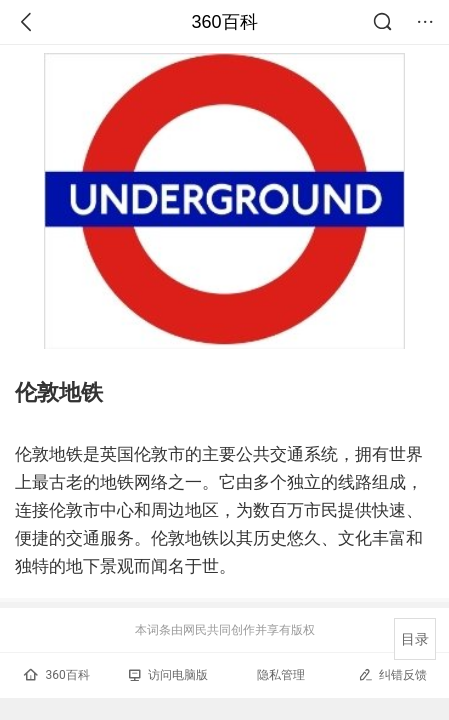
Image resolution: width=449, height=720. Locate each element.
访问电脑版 (168, 675)
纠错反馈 (392, 674)
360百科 (224, 22)
